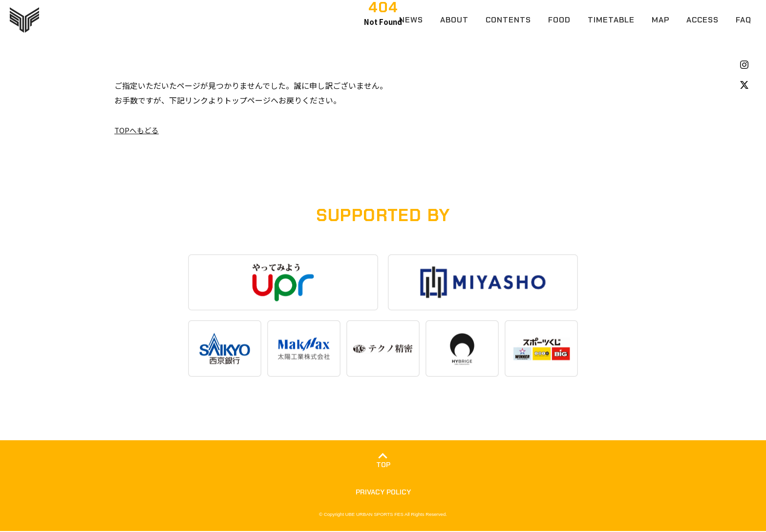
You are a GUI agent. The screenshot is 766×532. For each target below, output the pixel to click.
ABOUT (454, 20)
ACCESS (702, 20)
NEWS (411, 20)
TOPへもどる (138, 130)
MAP (660, 20)
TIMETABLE (611, 20)
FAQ (744, 20)
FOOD (559, 20)
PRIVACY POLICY (383, 493)
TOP (383, 465)
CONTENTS (508, 20)
